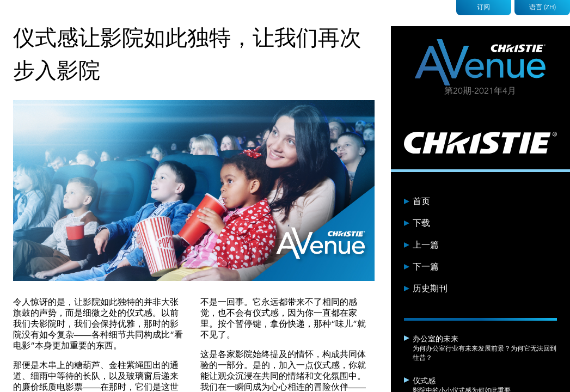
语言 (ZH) (543, 7)
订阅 (483, 7)
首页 (421, 201)
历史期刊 (430, 289)
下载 (421, 223)
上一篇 (426, 245)
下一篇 (426, 267)
